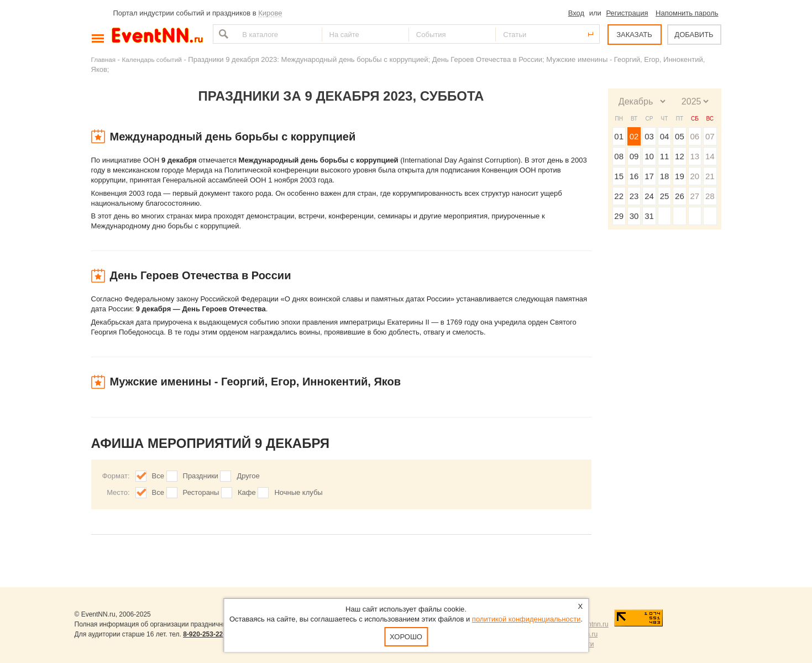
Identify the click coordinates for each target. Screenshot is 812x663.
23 (634, 196)
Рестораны (201, 492)
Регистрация (627, 13)
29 (619, 216)
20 (695, 176)
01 (619, 136)
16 (634, 176)
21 (710, 176)
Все (158, 476)
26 (680, 196)
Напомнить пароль (687, 13)
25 (665, 196)
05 (680, 136)
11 (665, 156)
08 (619, 156)
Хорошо (406, 637)
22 (619, 196)
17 (649, 176)
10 (649, 156)
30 (634, 216)
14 (710, 156)
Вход (576, 13)
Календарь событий (152, 59)
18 (665, 176)
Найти (222, 34)
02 (634, 136)
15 (619, 176)
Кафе (247, 492)
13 (695, 156)
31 (649, 216)
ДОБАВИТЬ (694, 35)
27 (695, 196)
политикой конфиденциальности (527, 619)
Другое (248, 476)
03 (649, 136)
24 (649, 196)
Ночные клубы (298, 492)
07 (710, 136)
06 (695, 136)
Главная (103, 59)
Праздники (201, 476)
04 (665, 136)
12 (680, 156)
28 (710, 196)
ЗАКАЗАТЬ (634, 35)
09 (634, 156)
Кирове (270, 13)
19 (680, 176)
